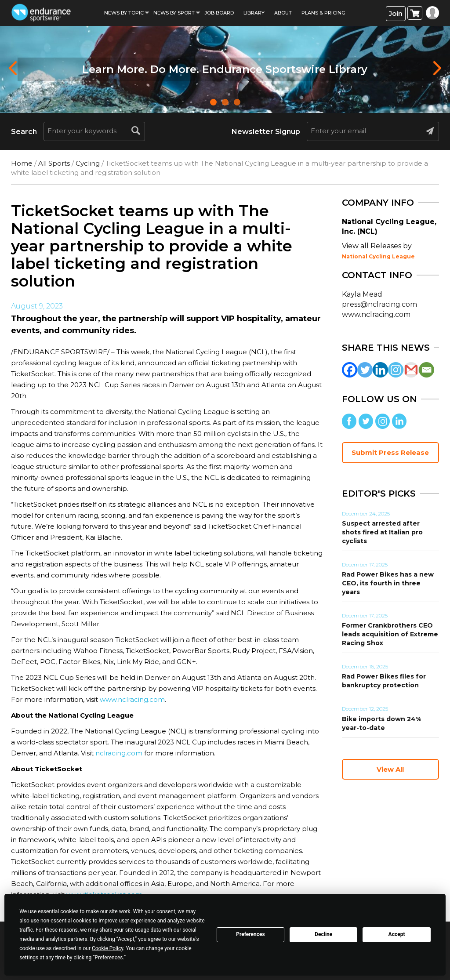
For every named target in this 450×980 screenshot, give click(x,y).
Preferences (250, 934)
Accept (397, 934)
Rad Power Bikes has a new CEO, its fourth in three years (388, 583)
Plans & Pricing (323, 13)
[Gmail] (411, 370)
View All (390, 769)
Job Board (219, 13)
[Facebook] (350, 370)
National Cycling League (378, 256)
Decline (323, 934)
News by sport (174, 13)
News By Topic (124, 13)
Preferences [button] (109, 958)
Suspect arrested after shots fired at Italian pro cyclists (382, 532)
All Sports (54, 163)
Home (22, 163)
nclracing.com (118, 753)
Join (396, 13)
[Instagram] (396, 370)
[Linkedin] (380, 370)
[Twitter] (365, 370)
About (283, 13)
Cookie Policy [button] (107, 948)
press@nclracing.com (379, 304)
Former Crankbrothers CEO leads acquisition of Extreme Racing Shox (390, 634)
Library (254, 13)
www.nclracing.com (132, 699)
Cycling (88, 163)
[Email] (426, 370)
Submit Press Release (390, 452)
